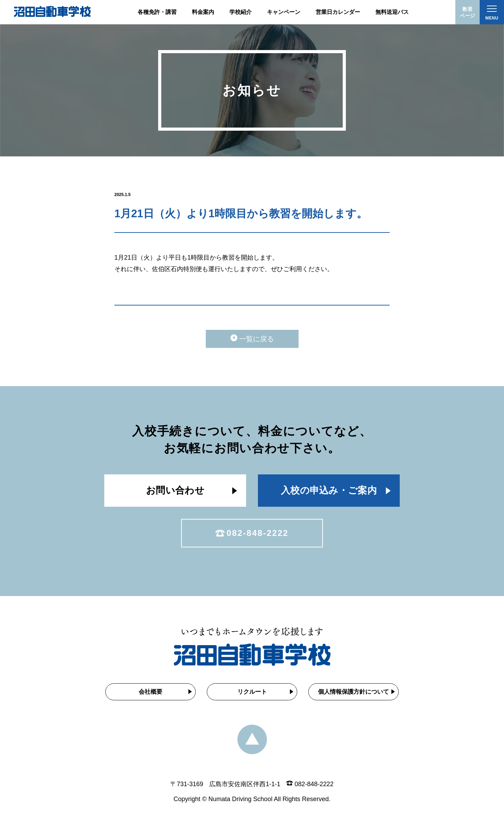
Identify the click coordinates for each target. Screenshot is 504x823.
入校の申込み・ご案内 (329, 490)
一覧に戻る (257, 339)
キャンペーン (284, 12)
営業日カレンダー (338, 12)
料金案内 (203, 12)
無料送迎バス (392, 12)
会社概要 (151, 692)
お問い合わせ (175, 490)
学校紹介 (241, 12)
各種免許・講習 (157, 12)
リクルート (252, 692)
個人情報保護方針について (353, 692)
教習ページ (468, 12)
